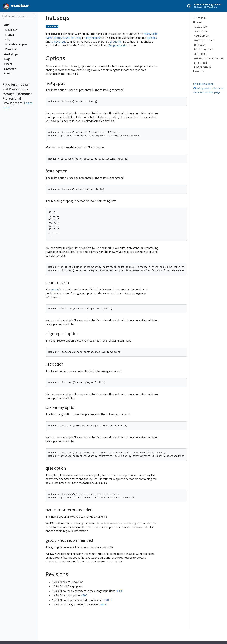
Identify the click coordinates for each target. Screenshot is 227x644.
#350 (119, 591)
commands (52, 26)
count (66, 38)
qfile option (201, 54)
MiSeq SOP (12, 30)
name (49, 38)
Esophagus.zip (118, 45)
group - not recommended (203, 65)
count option (202, 36)
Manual (10, 35)
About (8, 73)
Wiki (7, 25)
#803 (108, 600)
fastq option (201, 27)
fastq (147, 34)
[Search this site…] (19, 16)
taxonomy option (204, 49)
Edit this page (203, 84)
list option (200, 45)
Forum (8, 64)
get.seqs (152, 38)
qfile (78, 38)
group (58, 38)
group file (116, 42)
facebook (10, 69)
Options (198, 22)
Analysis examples (16, 44)
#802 (84, 595)
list (73, 38)
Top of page (200, 17)
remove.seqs (58, 42)
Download (11, 49)
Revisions (198, 71)
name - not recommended (209, 58)
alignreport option (205, 40)
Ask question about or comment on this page (208, 90)
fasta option (201, 31)
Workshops (11, 54)
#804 (103, 605)
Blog (7, 59)
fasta (155, 34)
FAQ (8, 39)
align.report (93, 38)
